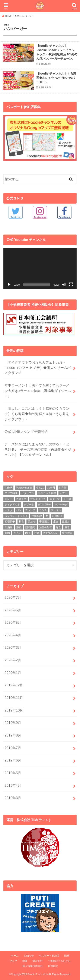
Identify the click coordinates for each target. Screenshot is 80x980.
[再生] (9, 285)
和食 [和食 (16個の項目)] (21, 522)
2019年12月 (14, 685)
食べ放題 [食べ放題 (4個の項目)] (67, 533)
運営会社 (38, 961)
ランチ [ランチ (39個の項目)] (43, 510)
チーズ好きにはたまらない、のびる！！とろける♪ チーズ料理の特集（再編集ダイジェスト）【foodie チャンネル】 (38, 449)
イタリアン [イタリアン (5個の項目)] (28, 493)
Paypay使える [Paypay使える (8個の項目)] (24, 488)
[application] (40, 268)
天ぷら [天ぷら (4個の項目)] (32, 522)
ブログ (13, 961)
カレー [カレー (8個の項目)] (9, 499)
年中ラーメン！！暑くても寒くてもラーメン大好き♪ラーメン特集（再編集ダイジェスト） (38, 391)
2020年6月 (13, 610)
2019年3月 (13, 798)
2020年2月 (13, 660)
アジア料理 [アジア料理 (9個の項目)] (11, 493)
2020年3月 (13, 647)
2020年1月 (13, 673)
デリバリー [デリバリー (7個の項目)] (44, 505)
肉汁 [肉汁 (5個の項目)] (28, 533)
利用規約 (53, 966)
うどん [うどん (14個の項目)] (40, 488)
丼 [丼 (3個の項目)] (47, 516)
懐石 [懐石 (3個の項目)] (19, 527)
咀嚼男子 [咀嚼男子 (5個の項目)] (10, 522)
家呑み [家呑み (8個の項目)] (66, 522)
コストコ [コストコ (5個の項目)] (21, 499)
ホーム (15, 956)
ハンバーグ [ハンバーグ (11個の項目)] (61, 505)
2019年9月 (13, 723)
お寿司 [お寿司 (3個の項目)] (51, 488)
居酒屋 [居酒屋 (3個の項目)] (9, 527)
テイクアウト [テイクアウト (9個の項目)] (12, 505)
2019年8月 (13, 735)
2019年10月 (14, 710)
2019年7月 (13, 748)
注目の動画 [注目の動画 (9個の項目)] (46, 527)
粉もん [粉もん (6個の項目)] (17, 533)
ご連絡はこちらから (59, 961)
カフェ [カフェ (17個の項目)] (64, 493)
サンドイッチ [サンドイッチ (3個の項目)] (38, 499)
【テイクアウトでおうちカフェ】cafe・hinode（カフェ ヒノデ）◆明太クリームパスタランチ (38, 367)
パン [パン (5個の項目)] (19, 510)
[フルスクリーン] (71, 285)
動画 (67, 956)
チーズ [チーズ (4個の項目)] (67, 499)
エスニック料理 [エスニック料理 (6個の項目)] (47, 493)
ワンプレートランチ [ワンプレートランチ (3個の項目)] (16, 516)
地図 (25, 961)
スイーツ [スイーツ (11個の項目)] (55, 499)
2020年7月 (13, 597)
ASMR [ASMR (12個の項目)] (8, 488)
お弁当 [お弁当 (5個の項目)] (63, 488)
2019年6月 (13, 760)
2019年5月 (13, 773)
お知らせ (29, 956)
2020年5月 (13, 622)
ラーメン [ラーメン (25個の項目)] (56, 510)
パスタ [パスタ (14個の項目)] (9, 510)
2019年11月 (14, 698)
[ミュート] (64, 285)
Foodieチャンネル (38, 974)
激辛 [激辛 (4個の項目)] (67, 527)
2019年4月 (13, 785)
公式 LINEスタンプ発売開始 (26, 431)
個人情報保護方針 (33, 966)
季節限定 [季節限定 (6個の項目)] (44, 522)
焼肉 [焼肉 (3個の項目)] (7, 533)
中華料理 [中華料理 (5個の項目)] (37, 516)
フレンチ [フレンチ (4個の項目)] (30, 510)
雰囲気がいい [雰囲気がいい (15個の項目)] (51, 533)
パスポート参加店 (49, 956)
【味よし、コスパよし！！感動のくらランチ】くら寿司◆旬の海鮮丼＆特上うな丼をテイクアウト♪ (37, 414)
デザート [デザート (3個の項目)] (29, 505)
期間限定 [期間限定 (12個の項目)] (30, 527)
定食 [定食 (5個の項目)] (56, 522)
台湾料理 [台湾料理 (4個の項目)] (57, 516)
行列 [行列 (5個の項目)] (37, 533)
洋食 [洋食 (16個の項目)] (58, 527)
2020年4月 (13, 635)
